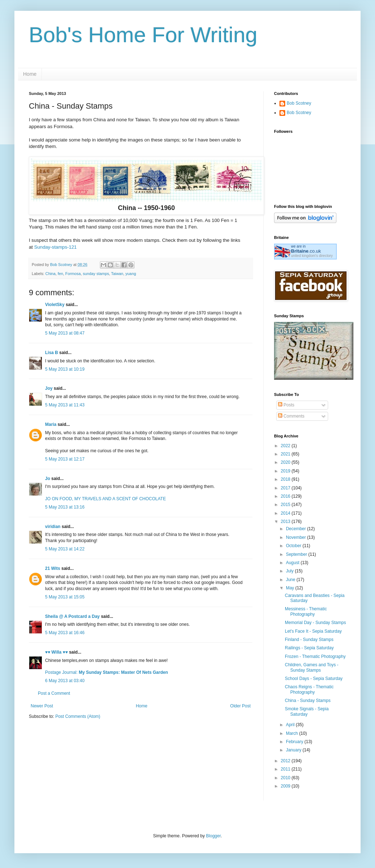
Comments (291, 416)
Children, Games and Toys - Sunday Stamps (312, 667)
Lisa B (52, 353)
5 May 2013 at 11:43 (65, 405)
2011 (286, 769)
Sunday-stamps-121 (56, 247)
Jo (48, 479)
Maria (51, 424)
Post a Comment (54, 693)
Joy (49, 388)
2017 (286, 488)
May (291, 588)
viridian (53, 527)
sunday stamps (96, 274)
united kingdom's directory (312, 256)
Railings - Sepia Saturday (309, 648)
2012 (286, 761)
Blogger (213, 836)
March (293, 733)
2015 (286, 505)
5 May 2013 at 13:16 (65, 507)
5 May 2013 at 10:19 (65, 369)
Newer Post (42, 706)
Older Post (240, 706)
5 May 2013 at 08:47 (65, 333)
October (294, 546)
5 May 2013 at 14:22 (65, 549)
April (291, 725)
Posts (286, 405)
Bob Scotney (299, 103)
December (297, 529)
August (293, 563)
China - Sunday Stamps (308, 701)
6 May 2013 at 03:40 (65, 681)
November (297, 537)
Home (30, 74)
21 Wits (53, 568)
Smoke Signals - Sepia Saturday (307, 711)
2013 (286, 522)
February (295, 742)
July (290, 571)
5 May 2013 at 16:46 (65, 633)
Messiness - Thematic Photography (306, 611)
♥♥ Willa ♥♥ (56, 652)
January (294, 750)
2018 (286, 479)
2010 (286, 778)
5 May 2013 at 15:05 (65, 597)
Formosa (73, 274)
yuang (131, 274)
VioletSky (55, 305)
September (297, 554)
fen (60, 274)
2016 (286, 496)
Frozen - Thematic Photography (315, 657)
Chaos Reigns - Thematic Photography (309, 689)
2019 (286, 471)
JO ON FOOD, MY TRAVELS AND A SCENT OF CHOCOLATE (105, 499)
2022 (286, 446)
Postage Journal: (107, 672)
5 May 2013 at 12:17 (65, 459)
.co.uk (306, 251)
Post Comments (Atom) (78, 716)
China (50, 274)
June (291, 580)
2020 (286, 462)
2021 (286, 454)
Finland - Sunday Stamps (309, 640)
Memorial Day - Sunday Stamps (315, 623)
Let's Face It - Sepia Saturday (313, 631)
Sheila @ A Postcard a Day (72, 616)
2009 (286, 786)
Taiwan (117, 274)
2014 (286, 513)
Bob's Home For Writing (143, 35)
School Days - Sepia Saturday (314, 679)
